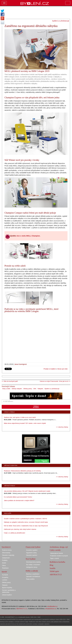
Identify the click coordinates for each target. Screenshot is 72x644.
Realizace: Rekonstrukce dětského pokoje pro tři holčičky (22, 471)
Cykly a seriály (55, 550)
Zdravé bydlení (7, 595)
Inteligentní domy (32, 567)
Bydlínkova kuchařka (57, 562)
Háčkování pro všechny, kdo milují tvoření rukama (20, 529)
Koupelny (5, 577)
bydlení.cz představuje (61, 21)
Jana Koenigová (20, 364)
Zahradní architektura (33, 576)
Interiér (4, 572)
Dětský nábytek (17, 389)
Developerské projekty (33, 562)
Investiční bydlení (32, 550)
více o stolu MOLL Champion (28, 236)
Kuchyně (5, 575)
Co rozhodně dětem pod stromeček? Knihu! (18, 497)
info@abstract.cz (51, 609)
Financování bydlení (33, 547)
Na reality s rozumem (33, 565)
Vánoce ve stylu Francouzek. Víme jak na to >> (55, 381)
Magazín (8, 513)
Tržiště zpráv (54, 571)
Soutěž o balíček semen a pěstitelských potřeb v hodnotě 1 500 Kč (25, 519)
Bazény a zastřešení (33, 574)
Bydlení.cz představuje (52, 389)
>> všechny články (62, 427)
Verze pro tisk (62, 369)
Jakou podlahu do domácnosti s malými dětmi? (19, 500)
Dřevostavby (6, 553)
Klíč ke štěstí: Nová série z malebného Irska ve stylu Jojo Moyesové (26, 526)
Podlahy (5, 560)
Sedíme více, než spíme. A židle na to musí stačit (20, 417)
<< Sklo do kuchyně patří (10, 381)
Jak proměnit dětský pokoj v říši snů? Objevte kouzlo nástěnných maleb (27, 491)
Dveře (4, 563)
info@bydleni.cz (52, 606)
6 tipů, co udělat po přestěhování (15, 533)
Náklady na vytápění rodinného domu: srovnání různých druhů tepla (26, 522)
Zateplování (6, 558)
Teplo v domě (54, 558)
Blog (51, 565)
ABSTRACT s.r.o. (22, 609)
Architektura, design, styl (59, 547)
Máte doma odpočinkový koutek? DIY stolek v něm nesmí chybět (25, 423)
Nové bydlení (31, 559)
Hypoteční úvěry (31, 553)
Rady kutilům (30, 579)
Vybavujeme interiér (56, 553)
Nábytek (40, 389)
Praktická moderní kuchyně (59, 556)
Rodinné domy (7, 550)
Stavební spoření (32, 555)
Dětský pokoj (28, 389)
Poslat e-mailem (50, 369)
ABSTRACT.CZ (56, 575)
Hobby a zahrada (32, 571)
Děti (35, 389)
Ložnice (5, 580)
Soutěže (53, 568)
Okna (4, 565)
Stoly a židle (6, 389)
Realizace (5, 568)
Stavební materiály (8, 555)
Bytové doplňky (7, 588)
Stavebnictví (6, 547)
